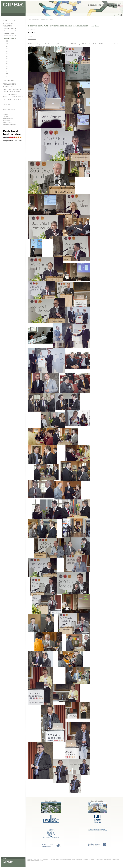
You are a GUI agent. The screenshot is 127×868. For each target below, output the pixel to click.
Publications (8, 26)
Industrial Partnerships (13, 97)
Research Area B (10, 31)
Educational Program (12, 92)
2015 (7, 56)
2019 (7, 46)
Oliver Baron (32, 33)
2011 (7, 66)
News (35, 859)
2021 (7, 41)
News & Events (9, 21)
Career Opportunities (12, 99)
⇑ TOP (5, 858)
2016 (7, 54)
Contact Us (91, 859)
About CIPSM (8, 23)
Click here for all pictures (59, 46)
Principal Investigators (65, 859)
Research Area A (10, 28)
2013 (7, 61)
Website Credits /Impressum (8, 119)
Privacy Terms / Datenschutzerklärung (10, 123)
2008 (7, 74)
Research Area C (10, 33)
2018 (7, 49)
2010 (7, 69)
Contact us (6, 116)
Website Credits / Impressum (103, 859)
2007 (7, 77)
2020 (7, 44)
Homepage (30, 859)
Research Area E (10, 39)
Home (30, 19)
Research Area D (10, 36)
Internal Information (9, 109)
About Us (40, 859)
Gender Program (10, 94)
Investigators (9, 87)
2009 (7, 72)
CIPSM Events (32, 39)
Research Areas (10, 84)
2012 (7, 64)
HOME (4, 15)
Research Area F (10, 80)
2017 (7, 51)
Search (41, 861)
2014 (7, 59)
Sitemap (5, 114)
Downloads (6, 105)
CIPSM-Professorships (12, 89)
